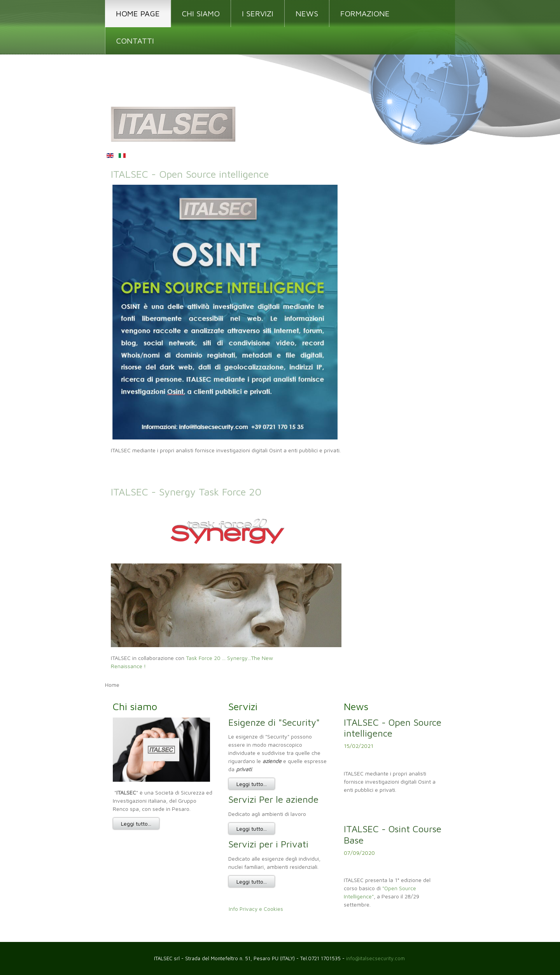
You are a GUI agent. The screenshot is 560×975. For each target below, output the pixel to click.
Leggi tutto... (136, 824)
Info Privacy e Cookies (256, 909)
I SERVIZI (258, 13)
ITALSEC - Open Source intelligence (190, 174)
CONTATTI (135, 41)
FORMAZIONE (365, 13)
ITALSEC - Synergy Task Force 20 (186, 492)
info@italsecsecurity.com (376, 958)
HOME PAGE (138, 13)
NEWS (307, 13)
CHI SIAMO (201, 13)
